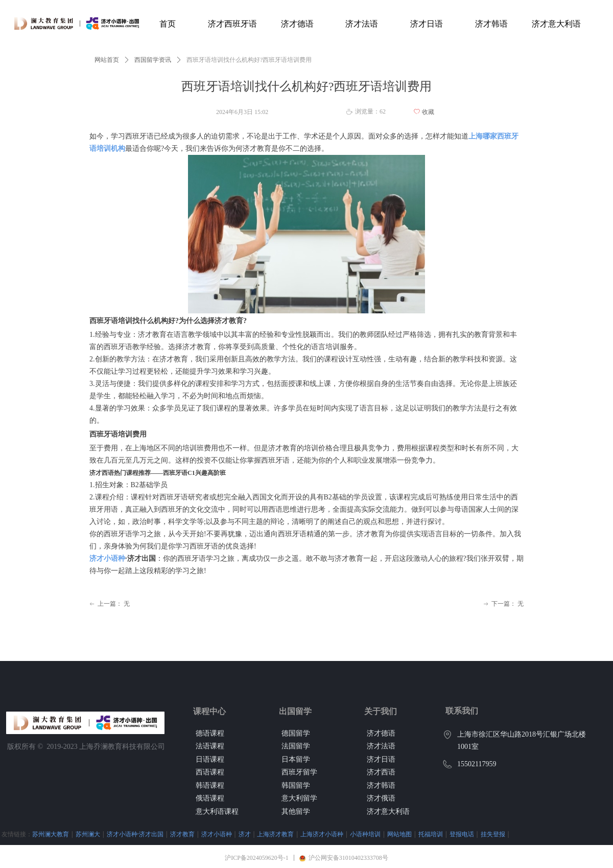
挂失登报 (493, 834)
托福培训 (431, 834)
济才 (245, 834)
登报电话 (462, 834)
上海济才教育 (275, 834)
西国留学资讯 (153, 60)
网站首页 (107, 60)
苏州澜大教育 (51, 834)
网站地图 (399, 834)
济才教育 (182, 834)
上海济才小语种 (322, 834)
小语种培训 (365, 834)
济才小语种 (107, 558)
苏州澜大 (88, 834)
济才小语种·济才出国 (135, 834)
